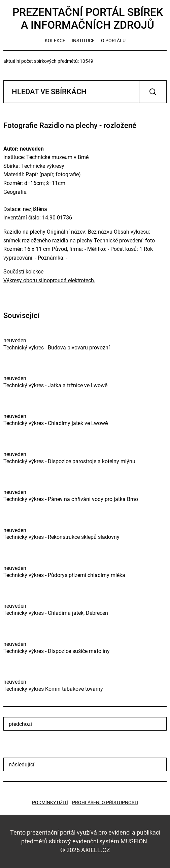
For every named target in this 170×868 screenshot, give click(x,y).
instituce (83, 41)
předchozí (20, 724)
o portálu (113, 41)
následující (22, 765)
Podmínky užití (50, 803)
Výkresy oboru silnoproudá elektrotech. (49, 280)
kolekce (55, 41)
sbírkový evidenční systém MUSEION (98, 841)
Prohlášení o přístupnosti (105, 803)
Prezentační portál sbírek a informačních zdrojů (88, 19)
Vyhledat (153, 92)
